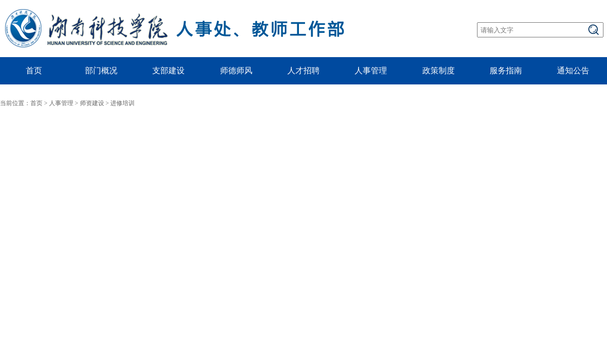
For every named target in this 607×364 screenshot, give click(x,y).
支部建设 (168, 71)
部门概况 (101, 71)
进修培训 (122, 103)
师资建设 (92, 103)
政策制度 (439, 71)
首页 (34, 71)
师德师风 (236, 71)
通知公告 (573, 71)
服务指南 (506, 71)
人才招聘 (303, 71)
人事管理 (371, 71)
